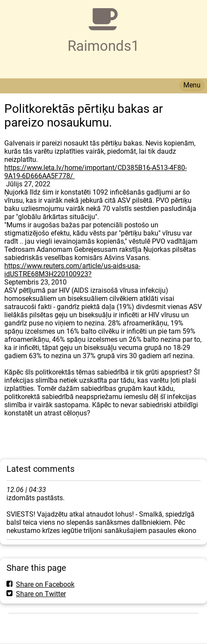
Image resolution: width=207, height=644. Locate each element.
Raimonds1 (103, 46)
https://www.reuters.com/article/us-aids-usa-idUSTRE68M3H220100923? (72, 270)
